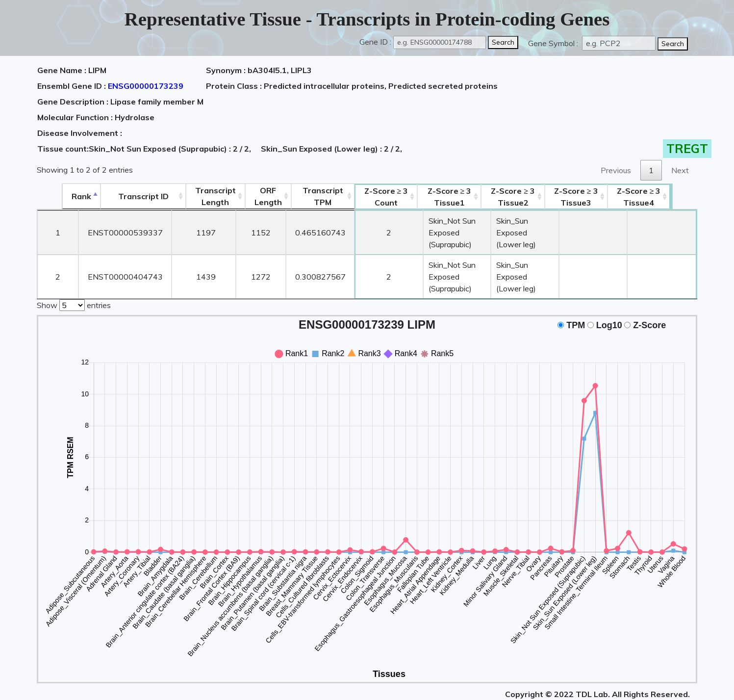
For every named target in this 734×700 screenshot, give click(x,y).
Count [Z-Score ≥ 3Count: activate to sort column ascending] (362, 197)
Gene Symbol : (554, 43)
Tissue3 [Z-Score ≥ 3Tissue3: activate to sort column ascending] (602, 197)
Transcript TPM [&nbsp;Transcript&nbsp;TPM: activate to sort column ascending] (299, 196)
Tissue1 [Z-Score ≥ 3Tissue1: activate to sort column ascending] (440, 197)
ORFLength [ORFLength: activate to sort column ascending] (244, 196)
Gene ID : (375, 42)
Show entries (74, 281)
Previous (616, 170)
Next (680, 170)
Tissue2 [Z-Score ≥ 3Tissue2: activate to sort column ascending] (528, 197)
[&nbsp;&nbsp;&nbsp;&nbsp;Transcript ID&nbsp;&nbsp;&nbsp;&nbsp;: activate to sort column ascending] (118, 196)
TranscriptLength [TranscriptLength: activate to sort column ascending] (191, 196)
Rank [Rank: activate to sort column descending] (56, 196)
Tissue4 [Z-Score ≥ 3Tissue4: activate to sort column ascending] (665, 197)
